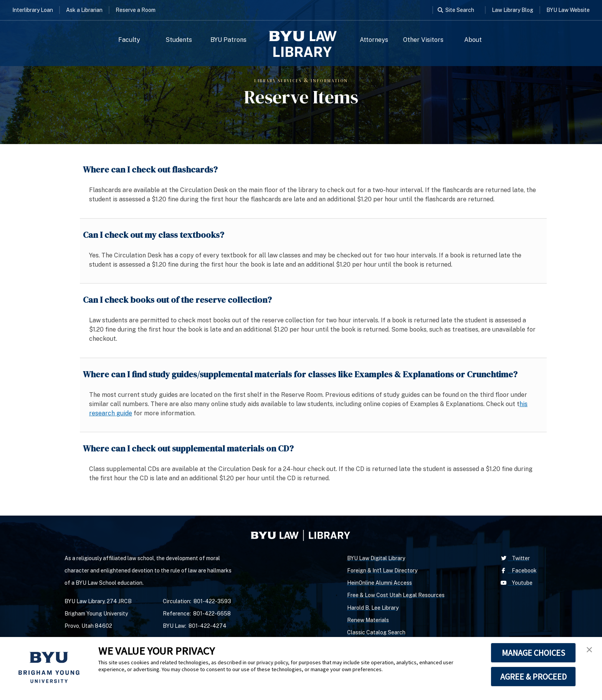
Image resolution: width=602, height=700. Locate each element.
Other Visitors (423, 40)
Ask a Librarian (84, 10)
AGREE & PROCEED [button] (533, 677)
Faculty (129, 40)
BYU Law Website (568, 10)
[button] (589, 650)
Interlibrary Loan (33, 10)
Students (179, 40)
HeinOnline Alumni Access (380, 583)
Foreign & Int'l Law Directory (382, 571)
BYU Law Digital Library (376, 558)
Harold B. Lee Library (373, 608)
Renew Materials (368, 620)
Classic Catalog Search (376, 632)
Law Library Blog (513, 10)
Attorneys (374, 40)
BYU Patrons (228, 40)
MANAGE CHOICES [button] (533, 653)
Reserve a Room (136, 10)
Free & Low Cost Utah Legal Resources (396, 595)
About (473, 40)
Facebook (518, 571)
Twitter (514, 558)
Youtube (516, 583)
